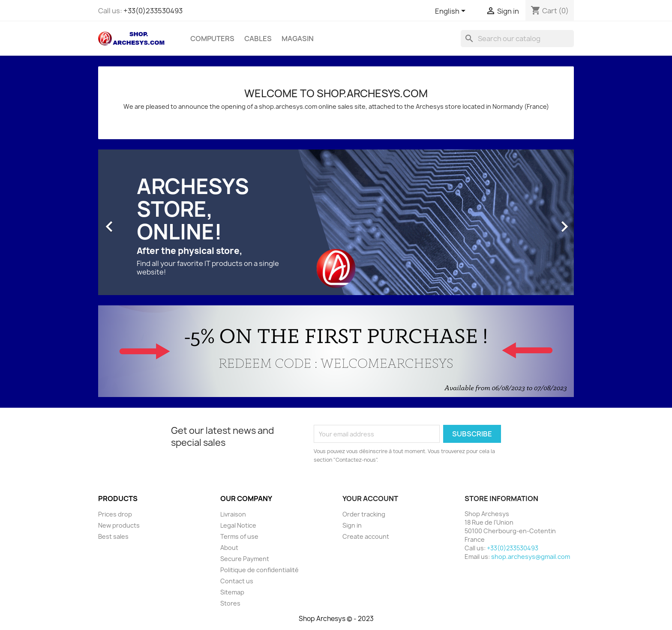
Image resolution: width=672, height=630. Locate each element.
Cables (258, 39)
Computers (212, 39)
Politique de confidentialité (259, 570)
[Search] (517, 39)
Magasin (298, 39)
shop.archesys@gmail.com (531, 557)
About (229, 548)
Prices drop (115, 514)
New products (119, 525)
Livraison (233, 514)
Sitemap (232, 592)
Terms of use (239, 536)
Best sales (113, 536)
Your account (370, 499)
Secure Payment (245, 559)
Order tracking (364, 514)
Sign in (352, 525)
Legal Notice (238, 525)
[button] (134, 222)
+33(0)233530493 (153, 11)
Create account (366, 536)
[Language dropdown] (452, 12)
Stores (230, 603)
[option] (336, 222)
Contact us (237, 581)
